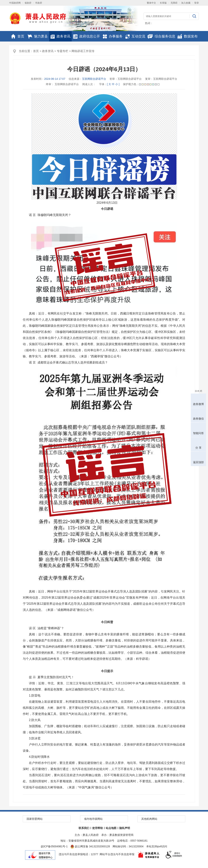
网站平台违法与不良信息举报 (117, 854)
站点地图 (111, 828)
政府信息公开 (87, 36)
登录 (197, 3)
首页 (18, 36)
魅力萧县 (38, 36)
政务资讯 (60, 36)
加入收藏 (186, 3)
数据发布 (188, 36)
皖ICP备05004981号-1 (54, 846)
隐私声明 (125, 828)
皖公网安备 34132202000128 (90, 846)
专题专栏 (63, 51)
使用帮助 (97, 828)
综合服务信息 (161, 36)
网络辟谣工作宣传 (83, 51)
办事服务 (113, 36)
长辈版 (163, 3)
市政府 (39, 3)
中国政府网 (15, 3)
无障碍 (174, 3)
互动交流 (135, 36)
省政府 (28, 3)
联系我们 (84, 828)
